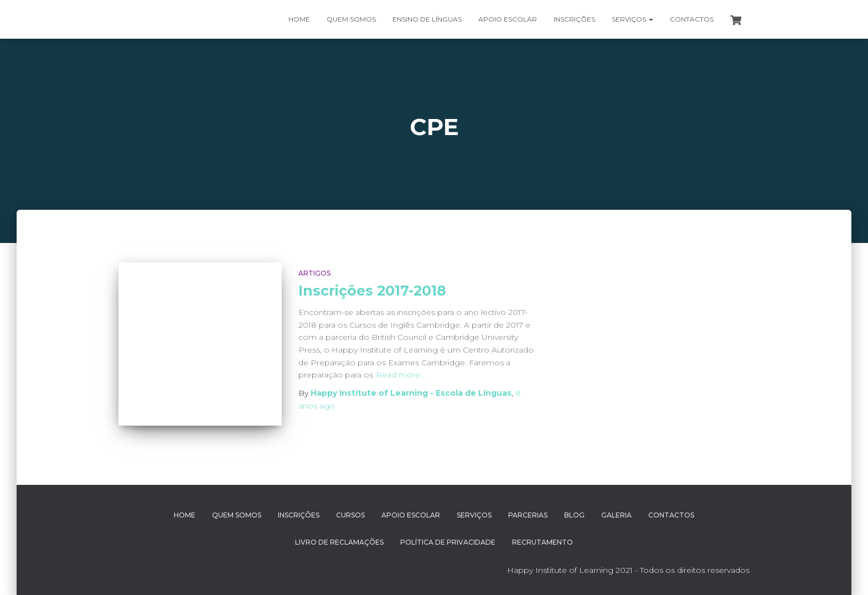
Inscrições (574, 19)
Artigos (314, 273)
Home (299, 19)
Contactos (692, 19)
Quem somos (351, 19)
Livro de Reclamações (339, 542)
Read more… (401, 375)
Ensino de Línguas (427, 19)
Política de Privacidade (448, 542)
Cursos (350, 515)
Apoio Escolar (508, 19)
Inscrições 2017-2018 (372, 291)
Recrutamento (542, 542)
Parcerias (528, 515)
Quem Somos (237, 515)
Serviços (632, 19)
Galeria (616, 515)
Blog (574, 515)
